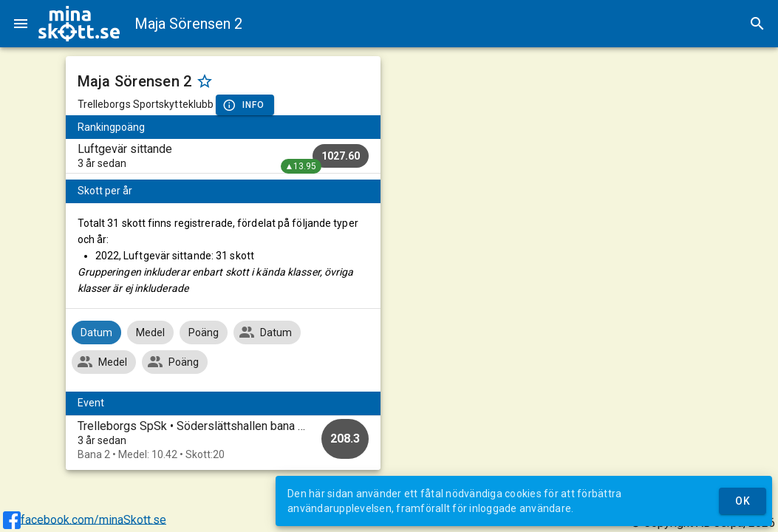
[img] (79, 24)
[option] (223, 440)
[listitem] (223, 156)
